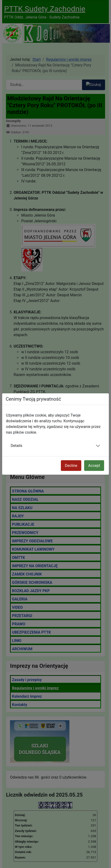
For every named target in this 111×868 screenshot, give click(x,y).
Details (17, 446)
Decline (71, 466)
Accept (94, 466)
